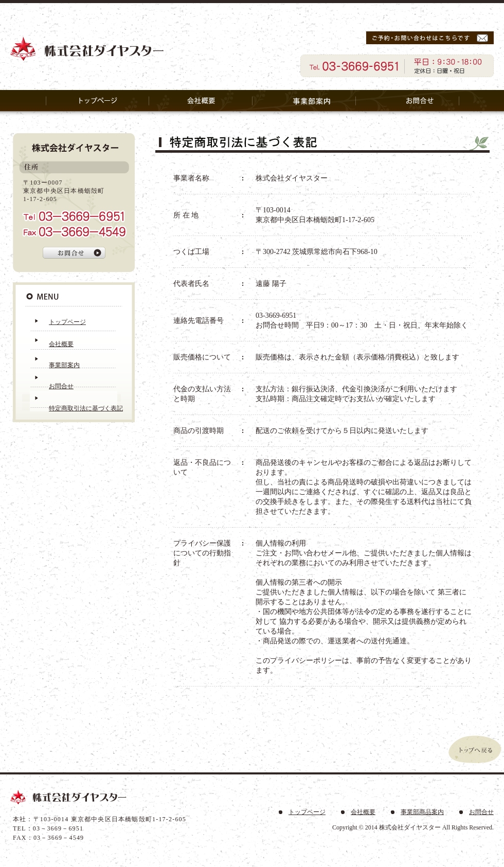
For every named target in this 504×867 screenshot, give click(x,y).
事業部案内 (64, 365)
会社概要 (61, 344)
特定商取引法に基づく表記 (86, 408)
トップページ (67, 322)
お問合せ (61, 386)
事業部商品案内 (422, 812)
